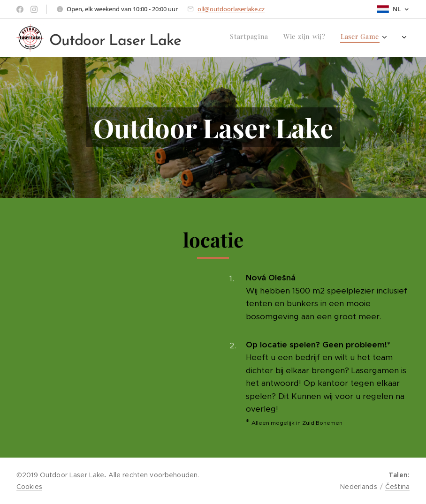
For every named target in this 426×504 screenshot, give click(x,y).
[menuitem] (322, 38)
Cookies (29, 487)
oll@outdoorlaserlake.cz (231, 9)
